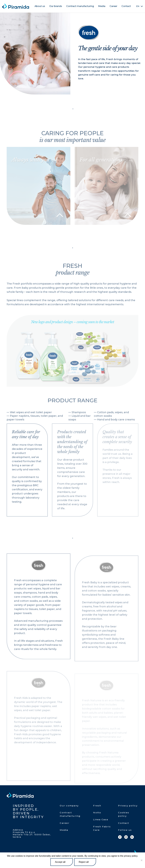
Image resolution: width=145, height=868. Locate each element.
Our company (69, 806)
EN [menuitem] (138, 6)
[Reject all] (141, 860)
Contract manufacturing (80, 6)
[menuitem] (140, 6)
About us (40, 6)
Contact (126, 6)
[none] (140, 6)
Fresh (97, 806)
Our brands (56, 6)
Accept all (60, 862)
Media (102, 6)
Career (113, 6)
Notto (97, 813)
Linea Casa (101, 819)
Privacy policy (128, 806)
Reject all (84, 862)
